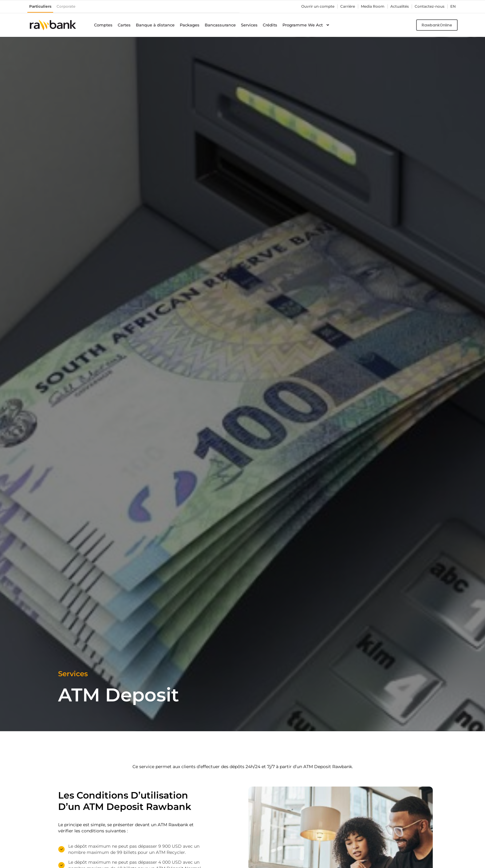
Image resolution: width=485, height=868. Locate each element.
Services (249, 25)
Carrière (340, 6)
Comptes (103, 25)
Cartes (124, 25)
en (453, 6)
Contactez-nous (428, 6)
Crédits (270, 25)
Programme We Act (306, 25)
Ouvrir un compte (308, 6)
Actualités (396, 6)
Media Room (367, 6)
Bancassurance (220, 25)
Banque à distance (155, 25)
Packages (190, 25)
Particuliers (41, 6)
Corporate (69, 6)
